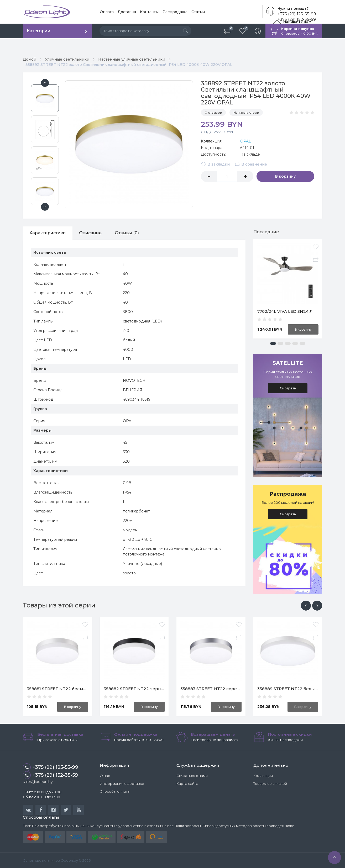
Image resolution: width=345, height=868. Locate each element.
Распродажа (175, 12)
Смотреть (288, 388)
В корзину (285, 176)
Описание (90, 233)
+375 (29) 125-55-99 (297, 14)
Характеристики (48, 233)
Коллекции (263, 776)
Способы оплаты (115, 791)
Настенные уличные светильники (132, 59)
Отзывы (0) (127, 233)
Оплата (107, 12)
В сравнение (251, 164)
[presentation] (306, 606)
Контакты (149, 12)
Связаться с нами (192, 776)
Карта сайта (187, 784)
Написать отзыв (246, 112)
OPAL (246, 141)
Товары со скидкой (270, 784)
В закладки (215, 164)
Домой (30, 59)
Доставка (127, 12)
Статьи (198, 12)
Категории (39, 31)
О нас (105, 776)
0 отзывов (213, 112)
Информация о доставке (122, 784)
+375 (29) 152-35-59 (50, 775)
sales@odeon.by (38, 782)
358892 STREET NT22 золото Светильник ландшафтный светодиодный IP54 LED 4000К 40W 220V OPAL (129, 65)
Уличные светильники (67, 59)
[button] (273, 343)
